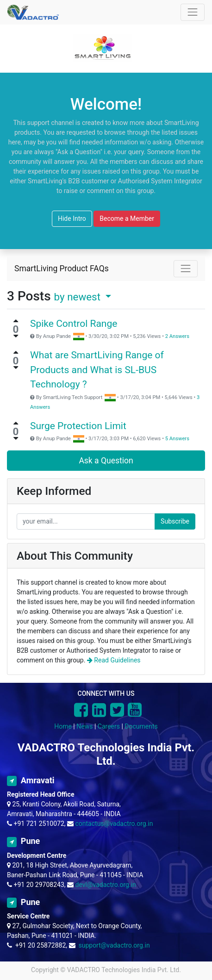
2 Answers (177, 336)
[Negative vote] (16, 336)
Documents (141, 726)
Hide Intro (72, 218)
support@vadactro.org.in (114, 945)
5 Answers (177, 439)
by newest (79, 297)
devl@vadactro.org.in (106, 885)
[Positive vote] (16, 321)
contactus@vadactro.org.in (114, 824)
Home (63, 726)
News (84, 726)
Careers (109, 726)
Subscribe (175, 521)
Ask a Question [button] (106, 461)
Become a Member (127, 218)
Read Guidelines (114, 660)
